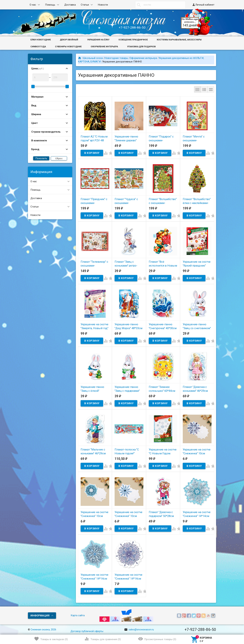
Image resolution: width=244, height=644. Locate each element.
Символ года (38, 47)
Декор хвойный (69, 40)
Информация (40, 616)
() (51, 639)
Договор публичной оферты (87, 631)
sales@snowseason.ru (139, 630)
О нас (33, 5)
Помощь (50, 5)
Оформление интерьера (104, 47)
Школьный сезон (93, 58)
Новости (103, 5)
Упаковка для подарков (141, 47)
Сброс (59, 158)
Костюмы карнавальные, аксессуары (179, 40)
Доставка (70, 5)
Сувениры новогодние (68, 47)
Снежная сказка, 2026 (43, 630)
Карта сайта (78, 615)
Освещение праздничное (133, 40)
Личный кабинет (203, 5)
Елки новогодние (41, 40)
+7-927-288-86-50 (132, 28)
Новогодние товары (116, 58)
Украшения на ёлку (98, 40)
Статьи (85, 5)
